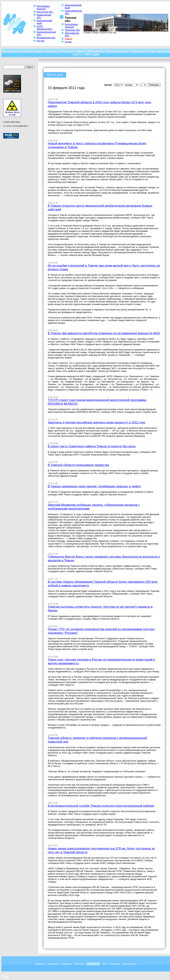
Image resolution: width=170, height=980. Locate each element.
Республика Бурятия (43, 7)
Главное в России (143, 51)
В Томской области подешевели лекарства (78, 465)
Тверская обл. (72, 30)
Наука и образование (90, 51)
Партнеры (53, 964)
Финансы (52, 51)
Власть (39, 51)
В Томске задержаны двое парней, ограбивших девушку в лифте (94, 486)
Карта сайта (129, 964)
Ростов (41, 41)
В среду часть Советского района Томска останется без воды (92, 446)
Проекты (40, 964)
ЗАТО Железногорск (44, 28)
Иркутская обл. (45, 12)
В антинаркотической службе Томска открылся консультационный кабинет (101, 806)
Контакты (115, 964)
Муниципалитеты (118, 51)
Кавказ (68, 39)
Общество (67, 51)
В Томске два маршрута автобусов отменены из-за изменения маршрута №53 (104, 333)
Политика (25, 51)
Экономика (9, 51)
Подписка (66, 964)
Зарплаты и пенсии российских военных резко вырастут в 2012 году (97, 422)
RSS (105, 964)
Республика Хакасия (71, 26)
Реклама (79, 964)
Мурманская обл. (46, 38)
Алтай (68, 42)
